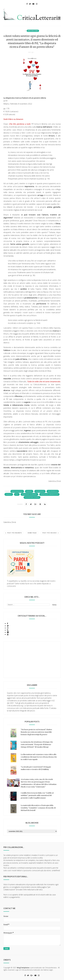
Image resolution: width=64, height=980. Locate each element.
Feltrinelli (53, 491)
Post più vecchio (51, 533)
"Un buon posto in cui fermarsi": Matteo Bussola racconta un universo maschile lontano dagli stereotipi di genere (36, 732)
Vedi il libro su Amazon (13, 119)
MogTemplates (23, 968)
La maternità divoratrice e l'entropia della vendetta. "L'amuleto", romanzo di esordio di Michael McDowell (38, 808)
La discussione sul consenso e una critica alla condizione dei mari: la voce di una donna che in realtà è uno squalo (39, 757)
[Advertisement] (32, 660)
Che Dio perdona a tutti (20, 124)
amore (29, 491)
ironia (9, 494)
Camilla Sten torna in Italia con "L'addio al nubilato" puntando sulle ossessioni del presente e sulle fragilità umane (37, 795)
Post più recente (13, 533)
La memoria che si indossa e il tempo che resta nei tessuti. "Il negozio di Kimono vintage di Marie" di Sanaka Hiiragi (37, 744)
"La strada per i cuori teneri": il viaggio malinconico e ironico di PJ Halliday (36, 768)
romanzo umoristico (49, 494)
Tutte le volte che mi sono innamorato (44, 382)
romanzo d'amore (29, 494)
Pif (17, 494)
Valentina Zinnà (32, 497)
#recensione (33, 31)
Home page (32, 533)
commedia (40, 491)
